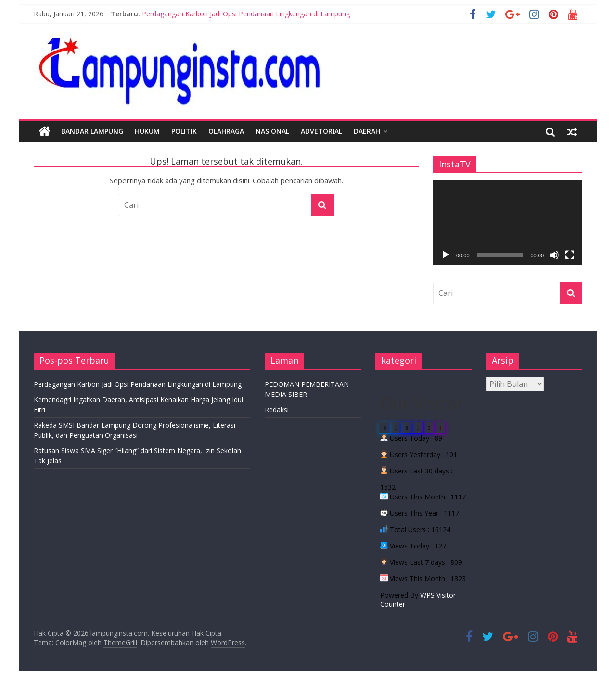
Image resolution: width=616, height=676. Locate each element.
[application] (508, 222)
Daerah (367, 131)
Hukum (147, 131)
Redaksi (277, 410)
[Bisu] (554, 255)
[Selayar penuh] (570, 255)
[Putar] (446, 255)
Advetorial (321, 131)
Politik (184, 131)
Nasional (272, 131)
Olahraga (226, 131)
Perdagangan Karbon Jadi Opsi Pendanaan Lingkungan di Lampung (246, 14)
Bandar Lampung (92, 131)
